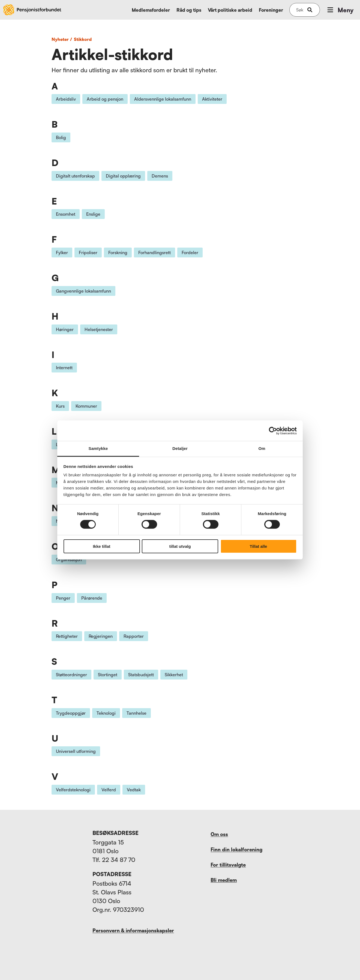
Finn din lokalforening (236, 849)
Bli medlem (224, 880)
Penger (63, 598)
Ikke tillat (101, 546)
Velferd (109, 790)
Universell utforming (76, 751)
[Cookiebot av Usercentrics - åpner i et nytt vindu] (273, 431)
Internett (64, 368)
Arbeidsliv (66, 99)
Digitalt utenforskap (75, 176)
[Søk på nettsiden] (300, 10)
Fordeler (190, 252)
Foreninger (271, 10)
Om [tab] (262, 448)
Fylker (62, 252)
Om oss (219, 834)
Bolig (61, 137)
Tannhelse (136, 713)
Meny (340, 10)
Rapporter (134, 636)
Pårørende (92, 598)
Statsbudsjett (141, 675)
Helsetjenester (99, 329)
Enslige (93, 214)
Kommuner (86, 406)
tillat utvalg (180, 546)
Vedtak (134, 790)
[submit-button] (310, 10)
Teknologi (106, 713)
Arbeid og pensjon (105, 99)
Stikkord (83, 39)
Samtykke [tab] (98, 448)
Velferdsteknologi (73, 790)
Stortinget (108, 675)
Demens (160, 176)
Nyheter (62, 39)
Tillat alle (259, 546)
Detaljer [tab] (180, 448)
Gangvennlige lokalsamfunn (83, 291)
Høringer (65, 329)
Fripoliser (88, 252)
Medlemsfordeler (151, 10)
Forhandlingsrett (154, 252)
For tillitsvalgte (228, 865)
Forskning (118, 252)
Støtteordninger (71, 675)
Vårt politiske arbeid (230, 10)
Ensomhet (66, 214)
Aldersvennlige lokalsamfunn (163, 99)
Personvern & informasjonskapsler (133, 930)
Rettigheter (67, 636)
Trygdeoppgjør (71, 713)
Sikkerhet (174, 675)
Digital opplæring (123, 176)
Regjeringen (101, 636)
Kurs (60, 406)
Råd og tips (189, 10)
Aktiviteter (212, 99)
